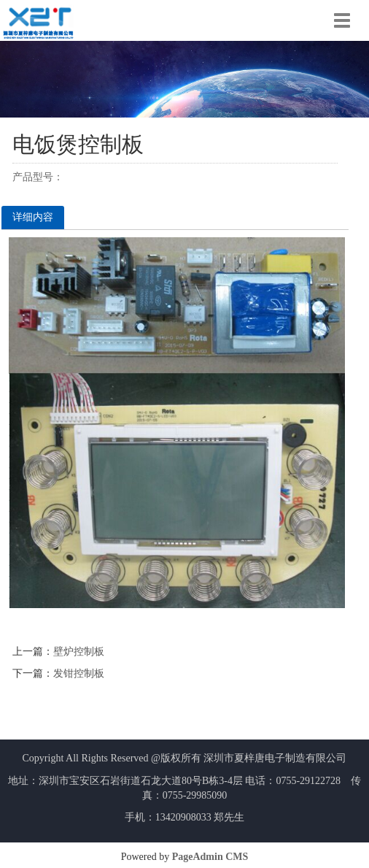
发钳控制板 (79, 673)
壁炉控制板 (79, 652)
